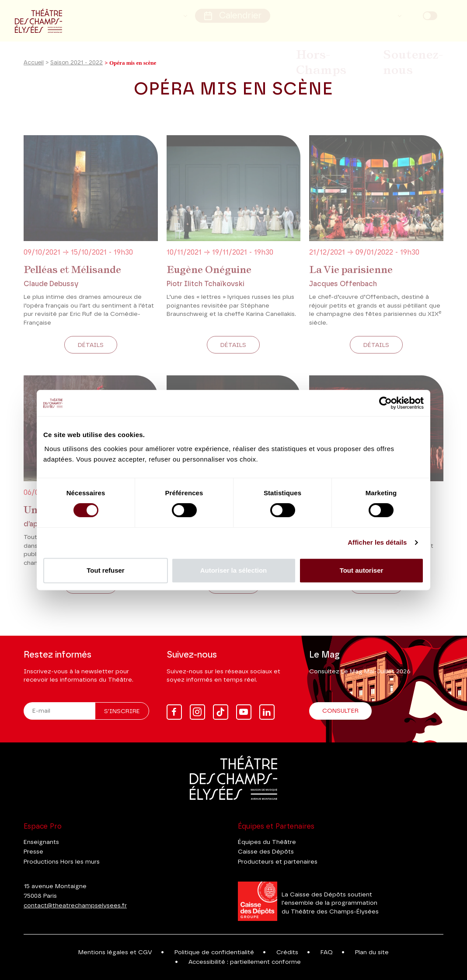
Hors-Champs (346, 43)
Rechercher (307, 14)
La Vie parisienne (351, 280)
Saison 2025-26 (199, 43)
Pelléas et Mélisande (72, 280)
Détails (91, 356)
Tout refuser (105, 570)
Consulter (340, 711)
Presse (33, 852)
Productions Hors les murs (62, 862)
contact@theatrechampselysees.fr (75, 906)
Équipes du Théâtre (267, 842)
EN (446, 14)
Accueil (34, 74)
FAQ (327, 952)
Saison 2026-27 (125, 43)
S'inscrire (122, 711)
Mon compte (370, 14)
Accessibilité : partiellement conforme (245, 962)
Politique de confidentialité (214, 952)
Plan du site (372, 952)
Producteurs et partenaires (278, 862)
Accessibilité (171, 14)
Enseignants (41, 842)
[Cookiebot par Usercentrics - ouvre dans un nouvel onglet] (385, 403)
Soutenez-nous (418, 43)
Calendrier (240, 14)
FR (414, 14)
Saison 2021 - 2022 (77, 74)
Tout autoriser (362, 570)
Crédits (287, 952)
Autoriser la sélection (234, 570)
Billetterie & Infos (271, 43)
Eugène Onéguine (209, 280)
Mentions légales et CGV (115, 952)
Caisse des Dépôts (266, 852)
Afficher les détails (377, 542)
